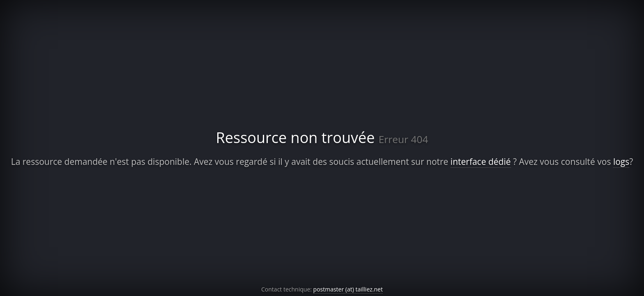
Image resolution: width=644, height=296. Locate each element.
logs (621, 162)
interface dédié (481, 162)
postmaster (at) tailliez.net (348, 289)
